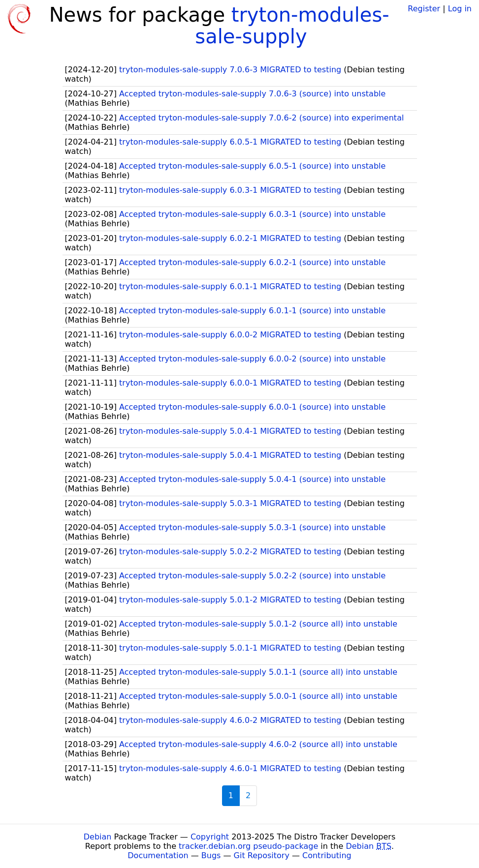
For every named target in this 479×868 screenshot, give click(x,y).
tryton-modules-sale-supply (292, 26)
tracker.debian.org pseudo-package (248, 846)
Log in (460, 9)
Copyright (210, 837)
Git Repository (262, 855)
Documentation (158, 855)
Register (424, 9)
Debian (98, 837)
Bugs (211, 855)
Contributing (327, 855)
